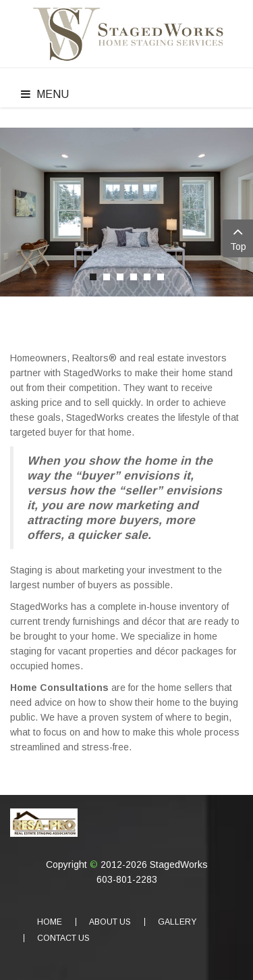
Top (238, 237)
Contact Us (63, 938)
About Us (110, 922)
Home (50, 922)
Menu (45, 94)
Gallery (177, 922)
